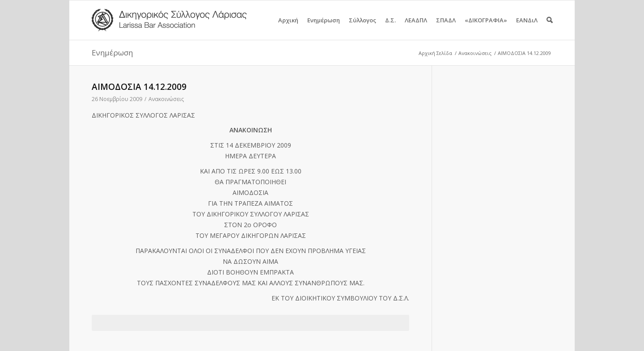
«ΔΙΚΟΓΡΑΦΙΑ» (486, 28)
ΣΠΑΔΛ (446, 28)
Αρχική (288, 28)
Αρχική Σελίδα (435, 53)
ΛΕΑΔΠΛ (416, 28)
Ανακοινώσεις (475, 53)
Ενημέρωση (324, 28)
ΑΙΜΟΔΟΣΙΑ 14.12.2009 (139, 87)
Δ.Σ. (390, 28)
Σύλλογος (362, 28)
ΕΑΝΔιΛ (527, 28)
